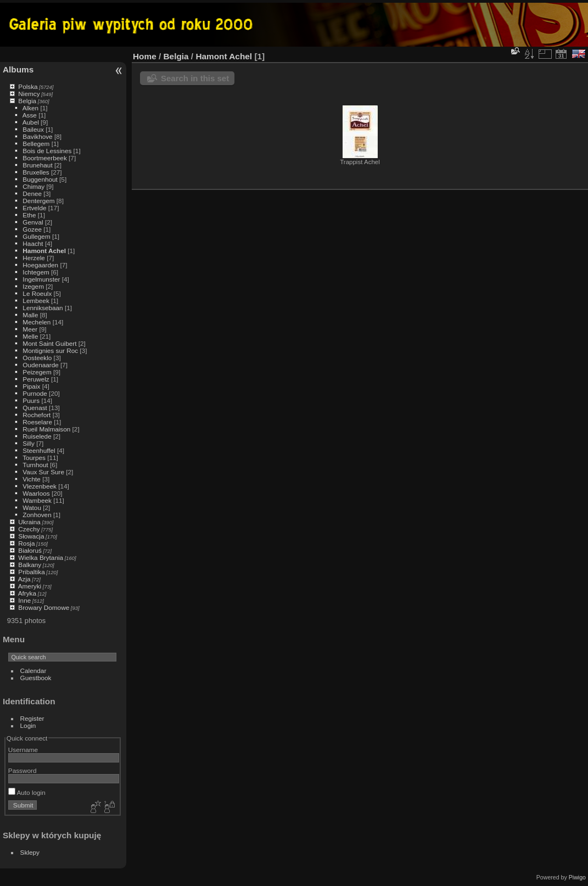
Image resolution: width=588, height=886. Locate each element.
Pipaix (31, 386)
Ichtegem (36, 272)
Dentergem (38, 201)
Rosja (26, 543)
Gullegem (36, 236)
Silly (29, 443)
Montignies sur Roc (50, 351)
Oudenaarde (40, 365)
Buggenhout (40, 179)
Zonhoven (37, 515)
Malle (30, 315)
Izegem (33, 286)
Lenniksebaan (43, 308)
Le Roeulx (37, 293)
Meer (30, 329)
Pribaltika (31, 572)
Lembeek (36, 301)
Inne (24, 600)
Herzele (34, 258)
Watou (32, 508)
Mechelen (37, 322)
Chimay (33, 186)
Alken (30, 108)
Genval (33, 222)
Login (28, 725)
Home (145, 56)
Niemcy (29, 94)
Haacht (33, 243)
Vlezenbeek (40, 486)
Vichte (32, 479)
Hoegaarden (40, 265)
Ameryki (30, 586)
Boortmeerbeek (44, 158)
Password (23, 770)
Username (23, 750)
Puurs (31, 400)
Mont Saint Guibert (49, 343)
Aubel (31, 122)
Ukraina (29, 522)
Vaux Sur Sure (43, 472)
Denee (32, 194)
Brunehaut (37, 165)
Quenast (35, 408)
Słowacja (31, 536)
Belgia (27, 101)
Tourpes (34, 458)
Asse (30, 115)
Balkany (30, 565)
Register (32, 718)
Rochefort (37, 415)
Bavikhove (37, 136)
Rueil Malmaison (46, 429)
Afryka (27, 593)
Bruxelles (36, 172)
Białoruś (30, 550)
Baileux (33, 129)
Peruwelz (36, 379)
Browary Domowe (44, 607)
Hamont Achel (44, 251)
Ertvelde (34, 208)
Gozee (32, 229)
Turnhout (35, 465)
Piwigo (577, 877)
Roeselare (37, 422)
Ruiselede (37, 436)
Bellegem (36, 144)
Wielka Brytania (41, 557)
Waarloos (36, 493)
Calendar (33, 671)
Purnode (35, 393)
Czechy (29, 529)
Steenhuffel (39, 450)
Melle (30, 336)
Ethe (29, 215)
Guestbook (36, 678)
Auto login (27, 792)
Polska (28, 86)
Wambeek (37, 500)
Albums (18, 69)
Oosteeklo (37, 358)
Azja (24, 579)
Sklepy (30, 852)
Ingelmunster (41, 279)
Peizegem (37, 372)
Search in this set (195, 78)
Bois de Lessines (47, 151)
